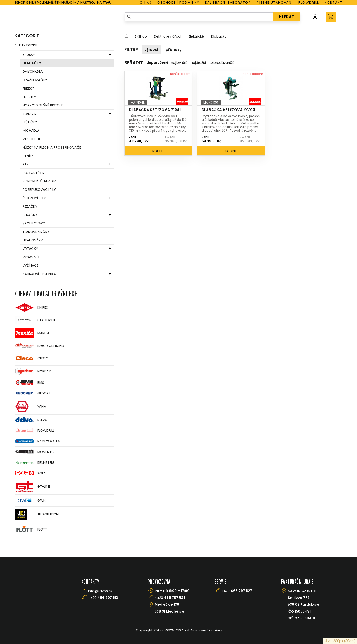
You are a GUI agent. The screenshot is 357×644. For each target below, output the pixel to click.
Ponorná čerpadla (40, 181)
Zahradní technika (39, 274)
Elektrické (28, 45)
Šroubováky (34, 223)
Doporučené (157, 63)
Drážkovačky (35, 80)
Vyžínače (31, 265)
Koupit (158, 151)
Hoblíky (29, 97)
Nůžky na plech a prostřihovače (52, 147)
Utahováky (33, 240)
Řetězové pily (34, 198)
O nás (146, 3)
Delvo (31, 420)
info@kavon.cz (100, 591)
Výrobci (151, 50)
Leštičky (30, 122)
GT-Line (32, 487)
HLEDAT (287, 17)
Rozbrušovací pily (39, 189)
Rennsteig (35, 463)
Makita (32, 333)
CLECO (32, 358)
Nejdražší (198, 63)
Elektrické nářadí (168, 36)
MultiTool (32, 139)
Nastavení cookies (207, 630)
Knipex (31, 308)
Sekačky (30, 215)
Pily (26, 164)
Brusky (29, 55)
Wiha (30, 407)
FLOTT (31, 529)
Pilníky (28, 156)
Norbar (33, 371)
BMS (29, 383)
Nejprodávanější (222, 63)
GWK (30, 500)
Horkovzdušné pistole (43, 105)
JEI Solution (37, 514)
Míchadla (31, 130)
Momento (34, 452)
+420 (103, 598)
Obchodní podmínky (178, 3)
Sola (30, 473)
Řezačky (30, 206)
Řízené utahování (275, 3)
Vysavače (31, 257)
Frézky (28, 88)
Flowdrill (309, 3)
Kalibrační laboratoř (228, 3)
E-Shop (141, 36)
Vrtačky (30, 249)
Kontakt (334, 3)
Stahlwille (35, 320)
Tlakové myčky (36, 232)
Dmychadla (33, 71)
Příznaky (174, 50)
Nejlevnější (180, 63)
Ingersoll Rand (39, 346)
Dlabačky (32, 63)
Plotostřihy (34, 173)
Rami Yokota (37, 441)
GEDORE (32, 393)
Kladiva (29, 114)
